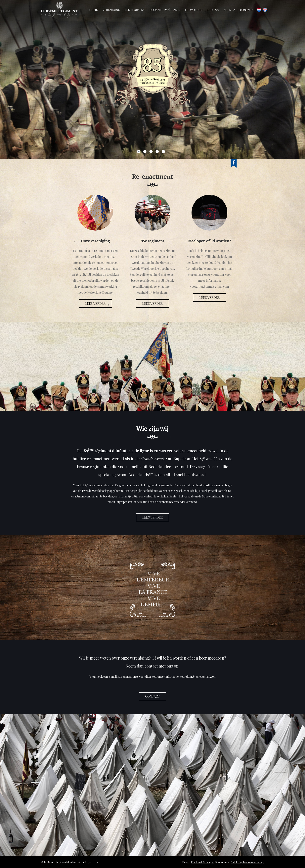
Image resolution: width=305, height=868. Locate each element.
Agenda (229, 10)
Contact (246, 10)
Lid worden (194, 10)
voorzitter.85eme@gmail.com (198, 677)
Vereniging (111, 10)
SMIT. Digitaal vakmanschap (247, 862)
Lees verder (95, 303)
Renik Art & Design (202, 862)
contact (152, 696)
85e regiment (135, 10)
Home (93, 10)
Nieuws (213, 10)
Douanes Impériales (165, 10)
